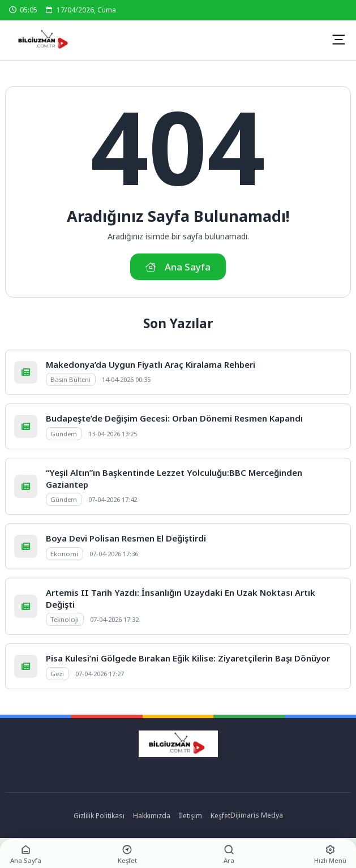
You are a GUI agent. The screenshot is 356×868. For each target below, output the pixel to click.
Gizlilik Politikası (99, 816)
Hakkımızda (152, 816)
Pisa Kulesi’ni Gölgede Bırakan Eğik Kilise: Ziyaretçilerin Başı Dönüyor (188, 658)
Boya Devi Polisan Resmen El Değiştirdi (126, 538)
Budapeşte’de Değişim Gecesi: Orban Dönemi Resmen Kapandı (174, 418)
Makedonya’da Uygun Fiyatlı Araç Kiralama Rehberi (151, 364)
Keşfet (220, 816)
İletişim (190, 816)
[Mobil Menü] (338, 40)
